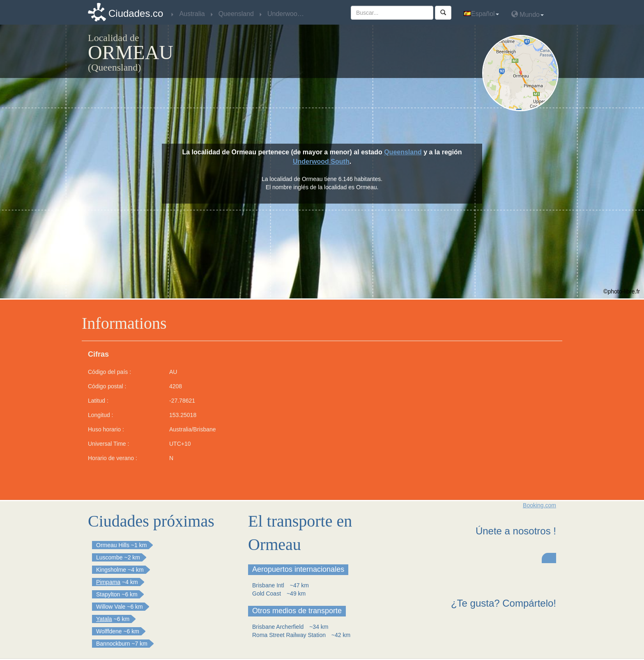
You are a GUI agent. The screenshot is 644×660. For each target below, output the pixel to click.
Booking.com (539, 505)
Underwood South (321, 162)
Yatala (104, 619)
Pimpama (108, 582)
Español (481, 14)
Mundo (528, 14)
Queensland (403, 152)
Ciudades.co (136, 13)
